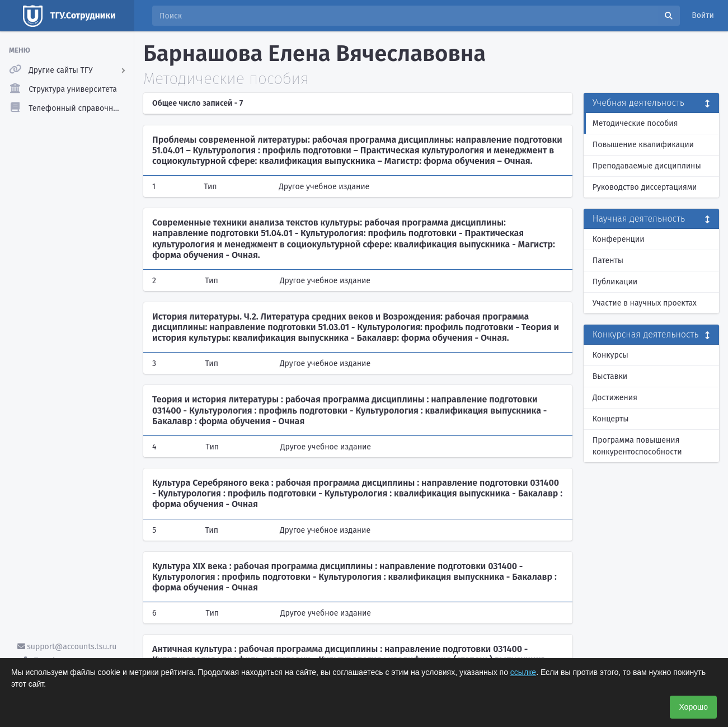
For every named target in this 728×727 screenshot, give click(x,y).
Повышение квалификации (643, 145)
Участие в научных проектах (645, 303)
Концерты (611, 419)
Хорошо (693, 707)
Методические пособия (635, 123)
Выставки (610, 376)
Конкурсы (610, 355)
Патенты (608, 261)
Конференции (619, 239)
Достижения (615, 398)
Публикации (615, 282)
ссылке (523, 672)
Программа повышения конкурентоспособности (637, 446)
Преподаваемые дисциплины (647, 166)
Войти (703, 15)
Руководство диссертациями (645, 187)
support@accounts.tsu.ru (67, 647)
